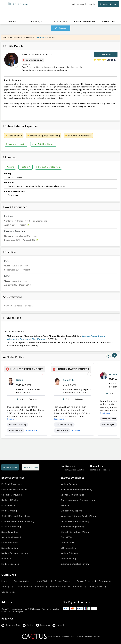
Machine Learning (16, 144)
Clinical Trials (67, 537)
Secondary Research (11, 537)
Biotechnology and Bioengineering (78, 500)
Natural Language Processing (44, 136)
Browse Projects (85, 581)
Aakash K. (69, 380)
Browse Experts (63, 581)
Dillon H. (21, 380)
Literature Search (10, 543)
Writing (10, 167)
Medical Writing (9, 511)
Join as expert (79, 4)
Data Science (14, 136)
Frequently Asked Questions (73, 470)
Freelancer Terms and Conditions (66, 587)
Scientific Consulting (12, 495)
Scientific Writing (10, 532)
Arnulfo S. (115, 374)
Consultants (61, 21)
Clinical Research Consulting (16, 516)
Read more (12, 419)
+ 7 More (76, 430)
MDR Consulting (69, 548)
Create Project (106, 55)
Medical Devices (69, 484)
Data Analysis (109, 425)
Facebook (43, 625)
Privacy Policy (96, 587)
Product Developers (85, 21)
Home (4, 581)
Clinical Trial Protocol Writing (75, 532)
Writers (12, 21)
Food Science (8, 505)
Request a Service (108, 4)
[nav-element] (109, 355)
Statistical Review (10, 500)
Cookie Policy (8, 592)
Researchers (109, 21)
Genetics (65, 505)
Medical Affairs (68, 543)
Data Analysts (36, 21)
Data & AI (26, 167)
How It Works (42, 581)
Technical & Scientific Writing (75, 521)
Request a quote (41, 37)
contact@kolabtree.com (100, 470)
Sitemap (5, 587)
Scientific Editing (10, 548)
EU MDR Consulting (11, 527)
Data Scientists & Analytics (14, 489)
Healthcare (7, 559)
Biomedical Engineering (72, 527)
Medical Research (10, 564)
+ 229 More (31, 430)
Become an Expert (31, 467)
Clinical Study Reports (71, 511)
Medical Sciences (69, 553)
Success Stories (22, 581)
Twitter (28, 625)
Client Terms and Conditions (30, 587)
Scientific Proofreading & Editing (76, 489)
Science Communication (73, 495)
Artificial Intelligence (45, 144)
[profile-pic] (11, 382)
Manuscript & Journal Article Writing (78, 516)
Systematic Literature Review (75, 564)
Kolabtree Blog (11, 625)
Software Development (79, 136)
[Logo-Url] (17, 4)
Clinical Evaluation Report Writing (18, 521)
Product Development (48, 167)
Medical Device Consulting (15, 553)
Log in (92, 4)
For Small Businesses (12, 484)
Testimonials (105, 581)
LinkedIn (59, 625)
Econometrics (16, 430)
